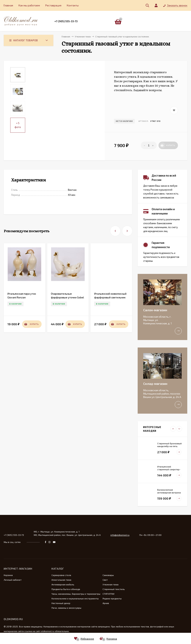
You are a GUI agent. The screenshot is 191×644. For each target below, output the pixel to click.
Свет (105, 580)
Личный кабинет (13, 580)
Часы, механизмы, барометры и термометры (76, 594)
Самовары (108, 575)
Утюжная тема (111, 584)
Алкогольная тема (61, 580)
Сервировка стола (61, 575)
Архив (106, 603)
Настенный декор (61, 603)
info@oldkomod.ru (120, 535)
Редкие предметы (112, 598)
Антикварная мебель (63, 584)
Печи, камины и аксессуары (66, 608)
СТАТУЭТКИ (108, 594)
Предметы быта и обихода (66, 589)
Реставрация (53, 5)
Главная (8, 5)
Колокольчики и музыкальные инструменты (75, 598)
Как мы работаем (29, 5)
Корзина (8, 575)
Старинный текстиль (114, 589)
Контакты (73, 5)
